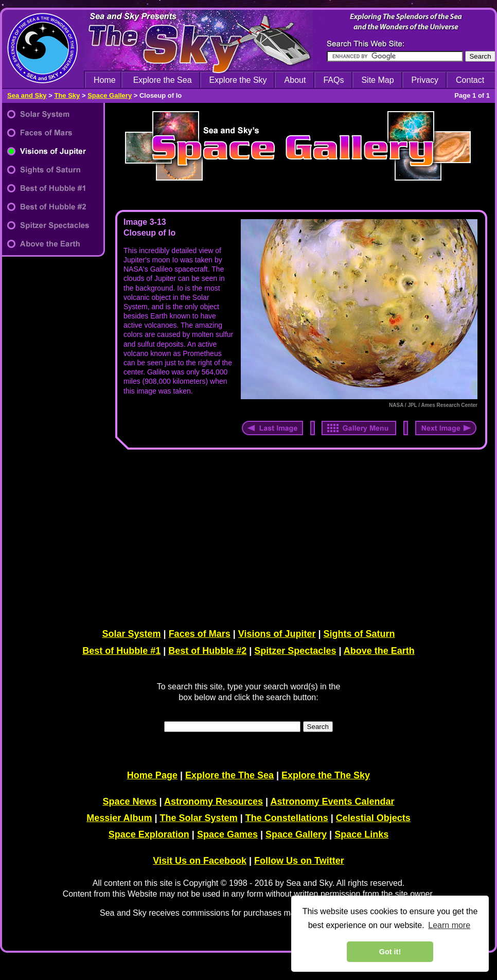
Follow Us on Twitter (299, 861)
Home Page (152, 775)
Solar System (132, 634)
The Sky (67, 95)
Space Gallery (110, 95)
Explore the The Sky (326, 775)
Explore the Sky (238, 80)
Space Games (227, 834)
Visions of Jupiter (277, 634)
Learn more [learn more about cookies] (449, 925)
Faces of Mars (200, 634)
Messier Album (119, 818)
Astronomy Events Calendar (332, 801)
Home (105, 80)
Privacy (425, 80)
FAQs (333, 80)
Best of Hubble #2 (207, 651)
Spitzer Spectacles (295, 651)
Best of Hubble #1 (121, 651)
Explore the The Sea (229, 775)
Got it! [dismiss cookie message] (390, 952)
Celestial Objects (373, 818)
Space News (130, 801)
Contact (470, 80)
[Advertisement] (299, 537)
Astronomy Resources (214, 801)
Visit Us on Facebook (200, 861)
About (295, 80)
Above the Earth (379, 651)
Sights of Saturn (359, 634)
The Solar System (199, 818)
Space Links (361, 834)
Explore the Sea (163, 80)
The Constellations (287, 818)
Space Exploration (149, 834)
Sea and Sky (27, 95)
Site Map (377, 80)
